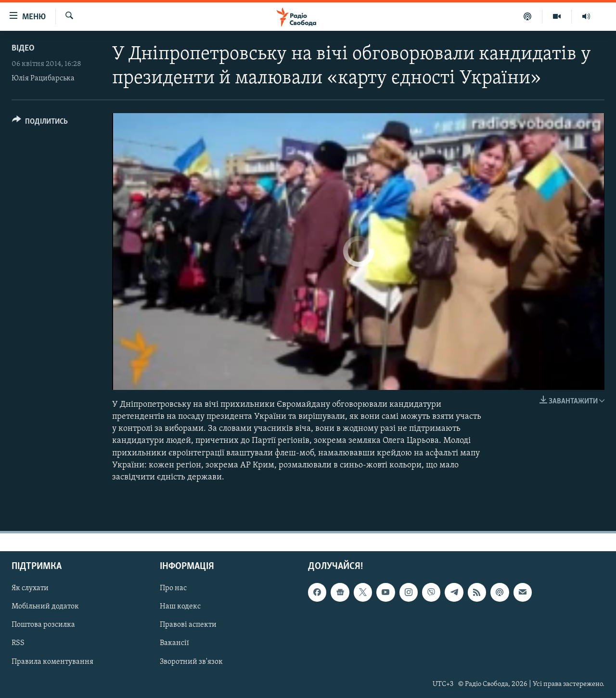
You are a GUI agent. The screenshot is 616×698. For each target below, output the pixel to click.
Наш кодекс (180, 607)
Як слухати (30, 589)
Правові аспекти (188, 625)
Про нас (173, 589)
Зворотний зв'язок (191, 662)
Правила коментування (52, 662)
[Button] (40, 123)
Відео (23, 48)
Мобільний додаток (45, 607)
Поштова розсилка (43, 625)
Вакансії (174, 644)
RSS (18, 644)
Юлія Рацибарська (43, 78)
